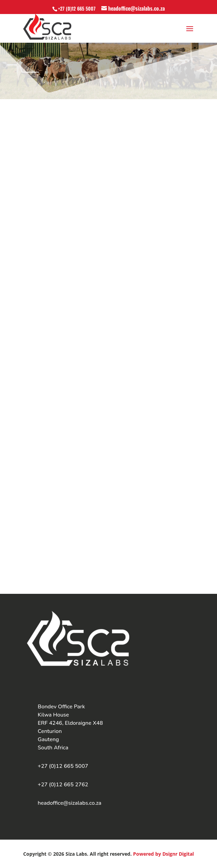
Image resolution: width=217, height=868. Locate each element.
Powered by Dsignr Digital (163, 854)
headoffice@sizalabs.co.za (70, 803)
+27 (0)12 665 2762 (63, 785)
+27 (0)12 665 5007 (77, 8)
